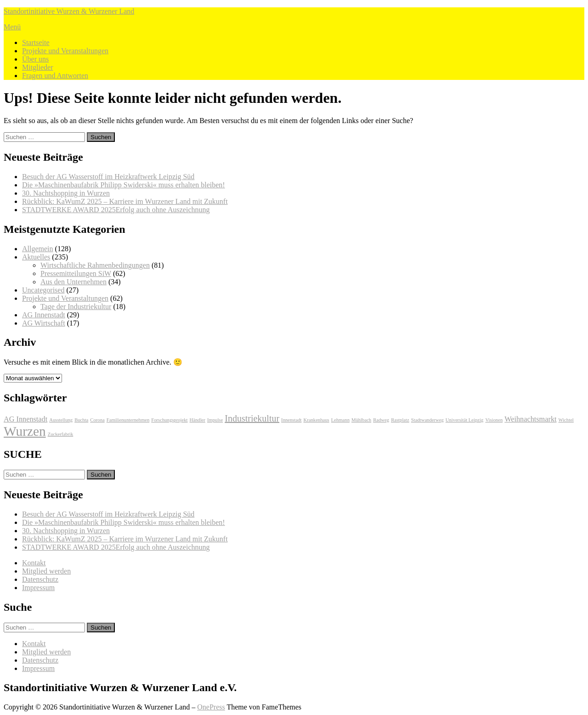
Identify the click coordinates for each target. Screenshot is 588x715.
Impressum (38, 588)
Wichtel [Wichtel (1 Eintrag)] (566, 420)
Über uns (35, 59)
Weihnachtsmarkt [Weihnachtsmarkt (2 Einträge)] (530, 419)
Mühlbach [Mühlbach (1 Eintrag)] (361, 420)
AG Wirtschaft (44, 323)
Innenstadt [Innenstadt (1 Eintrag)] (291, 420)
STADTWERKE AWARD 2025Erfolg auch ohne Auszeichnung (116, 210)
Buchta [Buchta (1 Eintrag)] (81, 420)
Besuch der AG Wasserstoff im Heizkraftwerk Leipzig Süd (108, 177)
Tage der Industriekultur (76, 307)
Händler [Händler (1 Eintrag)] (198, 420)
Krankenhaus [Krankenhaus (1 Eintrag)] (317, 420)
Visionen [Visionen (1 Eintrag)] (494, 420)
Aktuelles (36, 257)
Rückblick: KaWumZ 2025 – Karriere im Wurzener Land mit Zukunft (125, 201)
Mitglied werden (46, 571)
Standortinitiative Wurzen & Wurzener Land (69, 11)
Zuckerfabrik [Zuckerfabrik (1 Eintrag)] (61, 434)
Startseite (36, 42)
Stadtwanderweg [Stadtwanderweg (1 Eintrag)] (427, 420)
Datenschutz (40, 579)
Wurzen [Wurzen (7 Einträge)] (25, 431)
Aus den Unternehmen (73, 282)
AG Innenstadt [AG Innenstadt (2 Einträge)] (25, 419)
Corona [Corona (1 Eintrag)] (97, 420)
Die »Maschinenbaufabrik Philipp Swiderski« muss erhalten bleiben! (124, 185)
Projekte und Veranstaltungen (65, 51)
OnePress (211, 707)
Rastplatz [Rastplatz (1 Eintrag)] (400, 420)
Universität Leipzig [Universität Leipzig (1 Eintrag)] (465, 420)
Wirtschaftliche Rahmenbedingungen (95, 265)
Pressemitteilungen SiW (76, 273)
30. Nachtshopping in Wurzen (66, 193)
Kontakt (34, 563)
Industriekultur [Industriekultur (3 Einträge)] (252, 418)
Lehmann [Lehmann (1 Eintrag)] (340, 420)
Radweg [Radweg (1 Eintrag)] (381, 420)
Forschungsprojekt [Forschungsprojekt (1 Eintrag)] (169, 420)
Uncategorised (43, 290)
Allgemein (38, 249)
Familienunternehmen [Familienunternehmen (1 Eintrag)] (128, 420)
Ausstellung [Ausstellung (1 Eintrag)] (61, 420)
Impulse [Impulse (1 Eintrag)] (215, 420)
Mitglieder (38, 67)
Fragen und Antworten (55, 76)
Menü (12, 27)
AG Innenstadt (44, 315)
